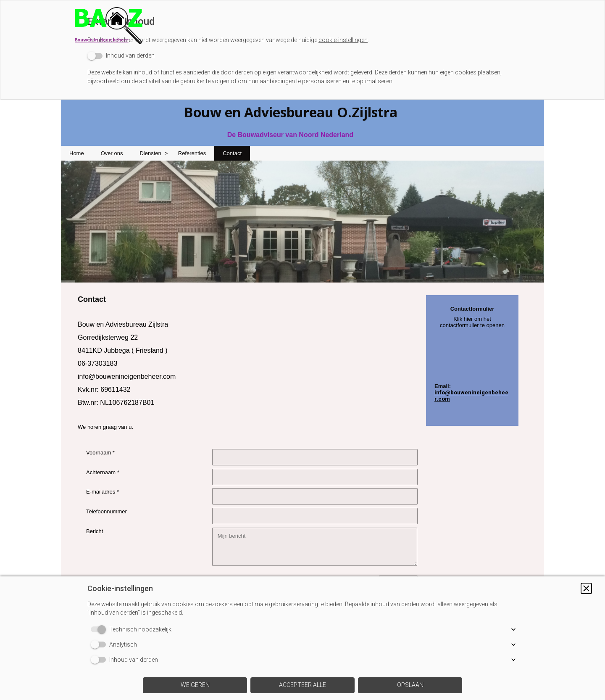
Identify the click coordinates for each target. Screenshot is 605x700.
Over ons (112, 153)
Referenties (192, 153)
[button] (586, 588)
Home (77, 153)
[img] (302, 23)
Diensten (150, 153)
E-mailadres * (103, 492)
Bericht (95, 531)
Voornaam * (100, 453)
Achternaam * (103, 472)
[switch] (121, 56)
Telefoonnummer (107, 511)
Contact (232, 153)
